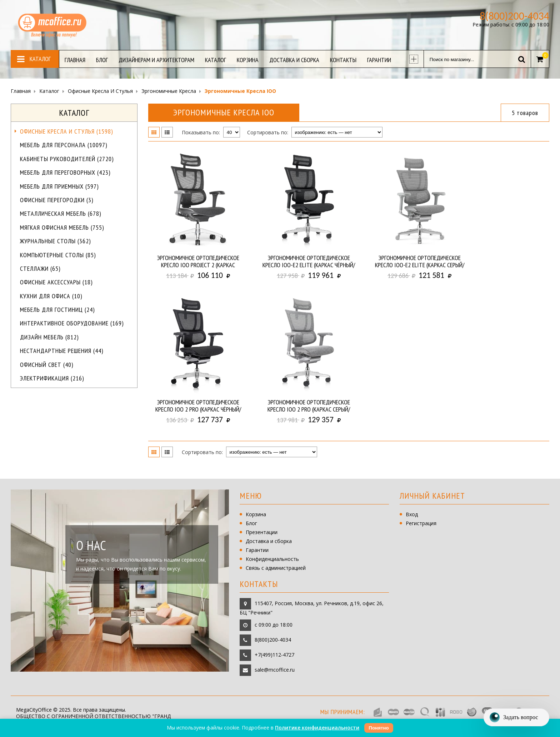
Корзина (256, 514)
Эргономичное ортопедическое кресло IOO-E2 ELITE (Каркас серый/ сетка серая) (420, 262)
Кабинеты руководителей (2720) (67, 159)
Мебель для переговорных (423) (65, 172)
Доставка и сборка (269, 541)
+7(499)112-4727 (274, 655)
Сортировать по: (268, 132)
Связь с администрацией (276, 568)
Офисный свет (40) (47, 365)
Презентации (262, 532)
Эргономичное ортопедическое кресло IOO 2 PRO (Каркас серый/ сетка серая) (309, 406)
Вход (412, 514)
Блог (251, 523)
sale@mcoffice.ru (275, 670)
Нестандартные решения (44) (62, 351)
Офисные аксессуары (56, 282)
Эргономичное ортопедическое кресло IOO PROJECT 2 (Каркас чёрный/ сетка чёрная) (198, 262)
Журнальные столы (56, 241)
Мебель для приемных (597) (59, 186)
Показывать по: (201, 132)
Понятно (379, 728)
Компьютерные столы (58, 255)
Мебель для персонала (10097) (64, 145)
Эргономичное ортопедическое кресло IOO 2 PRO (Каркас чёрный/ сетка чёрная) (198, 406)
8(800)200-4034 (273, 640)
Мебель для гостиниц (57, 310)
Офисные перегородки (57, 200)
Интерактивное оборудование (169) (72, 323)
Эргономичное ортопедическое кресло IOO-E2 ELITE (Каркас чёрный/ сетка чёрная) (309, 262)
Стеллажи (40, 268)
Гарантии (257, 550)
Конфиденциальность (272, 559)
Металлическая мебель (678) (61, 213)
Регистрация (421, 523)
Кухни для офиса (51, 296)
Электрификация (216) (52, 378)
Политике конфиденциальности (317, 728)
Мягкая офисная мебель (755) (62, 227)
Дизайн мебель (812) (49, 337)
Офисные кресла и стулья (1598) (67, 131)
